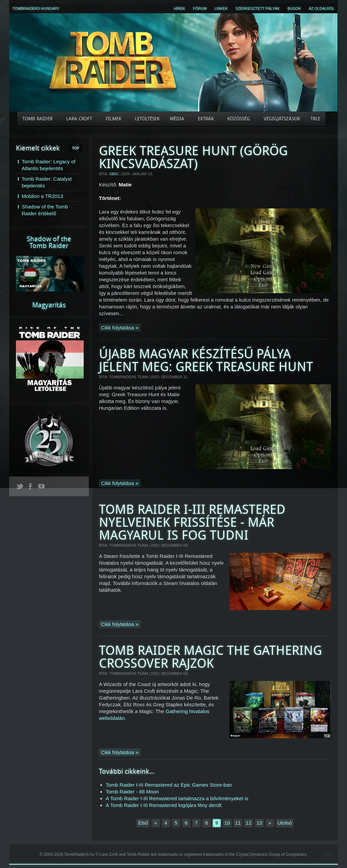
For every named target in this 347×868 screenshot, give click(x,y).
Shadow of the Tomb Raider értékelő (45, 210)
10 (227, 823)
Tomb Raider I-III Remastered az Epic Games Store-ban (169, 785)
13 (259, 823)
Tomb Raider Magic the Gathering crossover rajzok (210, 657)
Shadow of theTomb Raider (49, 242)
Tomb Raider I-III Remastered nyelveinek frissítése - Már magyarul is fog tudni (192, 522)
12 (249, 823)
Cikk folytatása (118, 328)
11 (238, 823)
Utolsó (285, 823)
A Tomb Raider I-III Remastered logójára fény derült (164, 805)
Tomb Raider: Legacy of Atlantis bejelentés (48, 165)
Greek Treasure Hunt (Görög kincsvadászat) (193, 157)
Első (143, 823)
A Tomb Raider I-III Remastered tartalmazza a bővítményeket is (177, 798)
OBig (114, 174)
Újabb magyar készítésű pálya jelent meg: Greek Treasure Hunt (206, 360)
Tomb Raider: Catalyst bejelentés (47, 182)
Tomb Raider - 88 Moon (132, 792)
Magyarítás (49, 305)
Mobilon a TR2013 (42, 196)
